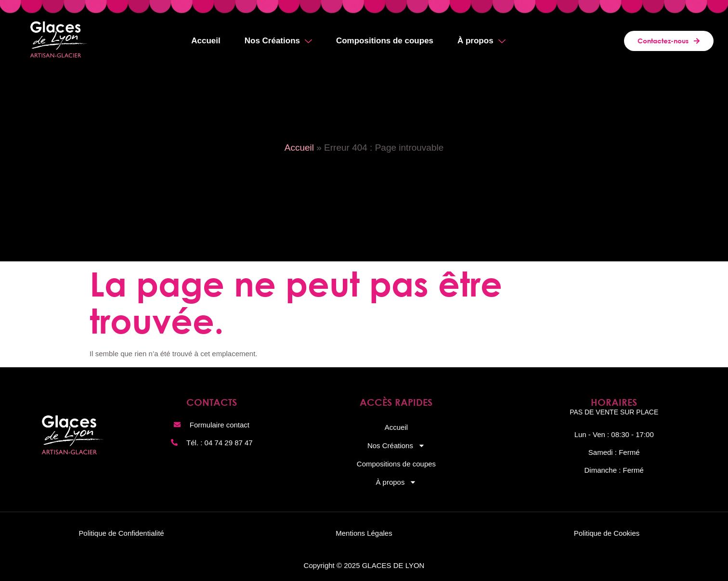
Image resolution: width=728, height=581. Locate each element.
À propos (481, 42)
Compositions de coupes (385, 41)
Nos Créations (278, 42)
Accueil (206, 41)
